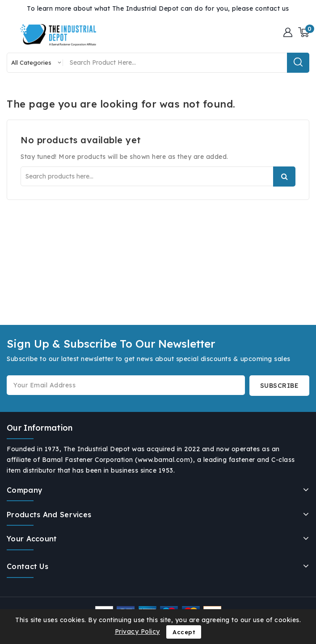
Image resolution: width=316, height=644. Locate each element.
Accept (184, 632)
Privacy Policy (137, 632)
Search (284, 177)
